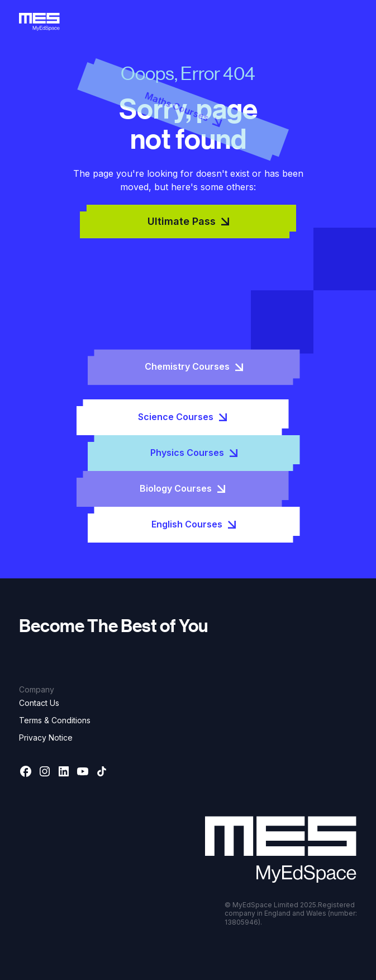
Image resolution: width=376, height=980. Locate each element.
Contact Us (39, 703)
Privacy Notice (46, 738)
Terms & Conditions (55, 720)
